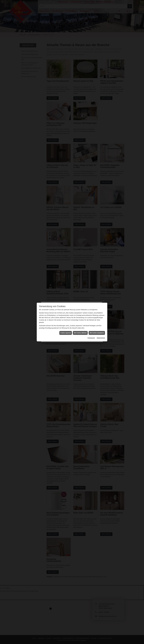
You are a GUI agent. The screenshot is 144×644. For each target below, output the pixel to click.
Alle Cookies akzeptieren (97, 162)
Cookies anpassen (66, 162)
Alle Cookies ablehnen (80, 162)
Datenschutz (101, 167)
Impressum (91, 167)
